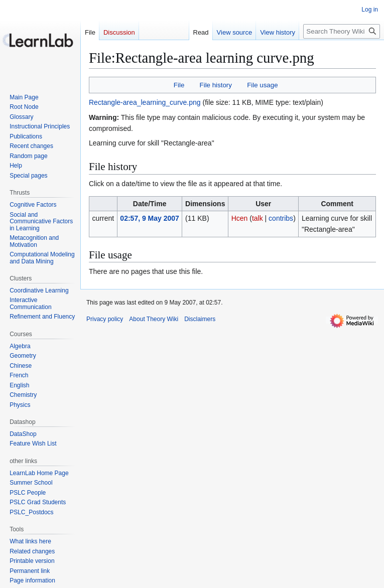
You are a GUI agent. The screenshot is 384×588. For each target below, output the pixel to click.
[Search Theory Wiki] (342, 31)
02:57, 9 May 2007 (150, 218)
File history (216, 85)
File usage (262, 85)
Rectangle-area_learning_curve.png (145, 102)
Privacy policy (105, 319)
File (179, 85)
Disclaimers (200, 319)
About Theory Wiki (154, 319)
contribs (281, 218)
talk (258, 218)
